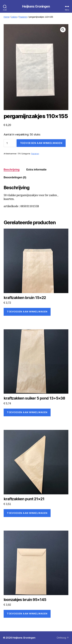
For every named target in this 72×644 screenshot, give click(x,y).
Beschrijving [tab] (12, 170)
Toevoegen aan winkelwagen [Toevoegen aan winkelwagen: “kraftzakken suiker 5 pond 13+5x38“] (27, 412)
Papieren (23, 17)
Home (6, 17)
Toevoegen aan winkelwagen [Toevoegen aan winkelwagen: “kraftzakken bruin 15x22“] (27, 312)
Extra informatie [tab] (36, 170)
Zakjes (14, 17)
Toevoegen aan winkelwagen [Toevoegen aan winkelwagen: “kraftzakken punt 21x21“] (27, 513)
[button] (63, 30)
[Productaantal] (10, 143)
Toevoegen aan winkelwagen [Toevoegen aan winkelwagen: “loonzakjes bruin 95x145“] (27, 614)
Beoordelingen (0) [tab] (15, 177)
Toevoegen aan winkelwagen (41, 143)
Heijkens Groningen (36, 6)
